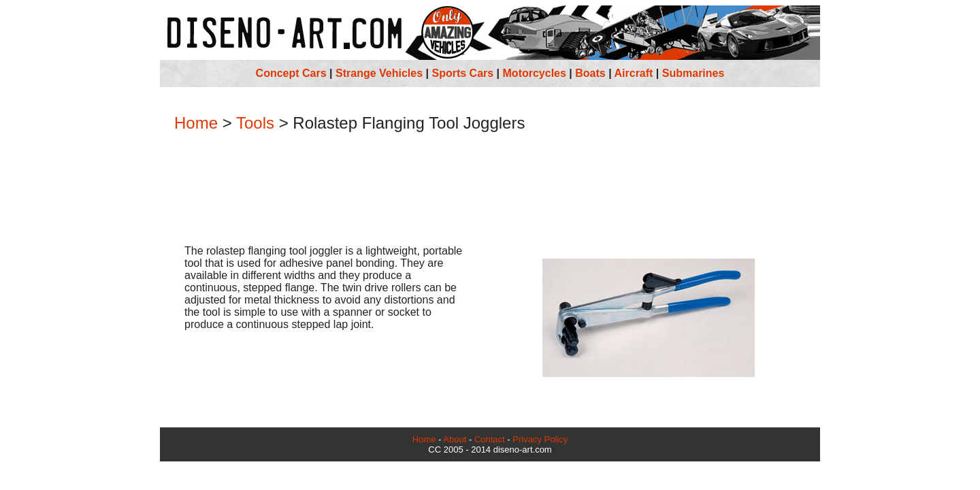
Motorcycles (535, 73)
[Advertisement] (490, 190)
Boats (590, 73)
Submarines (693, 73)
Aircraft (634, 73)
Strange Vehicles (379, 73)
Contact (490, 439)
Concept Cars (291, 73)
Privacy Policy (540, 439)
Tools (255, 123)
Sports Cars (462, 73)
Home (196, 123)
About (455, 439)
